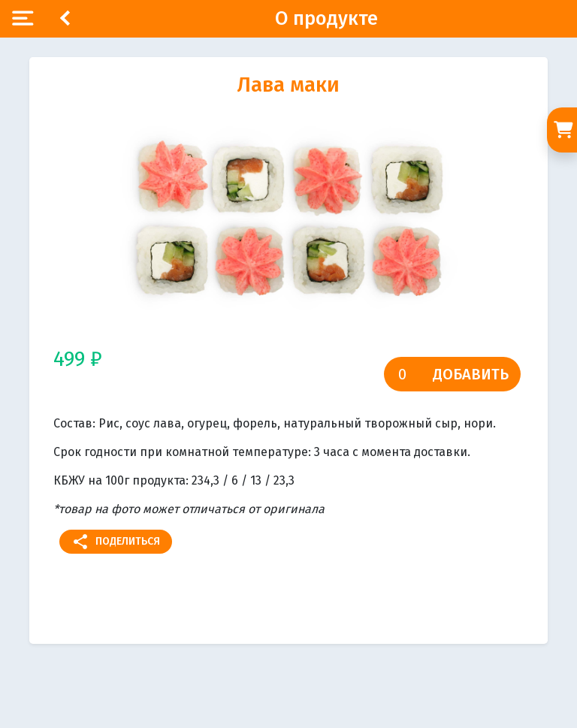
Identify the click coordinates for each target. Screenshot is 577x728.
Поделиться (116, 542)
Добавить (471, 374)
